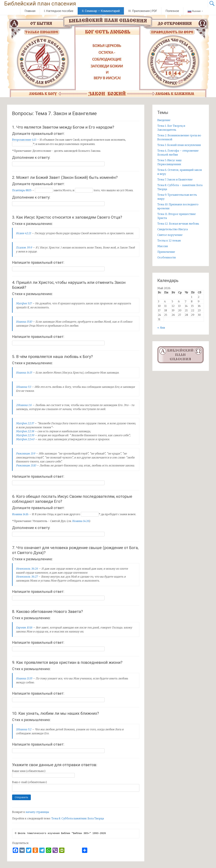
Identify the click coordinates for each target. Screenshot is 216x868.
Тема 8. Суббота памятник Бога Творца (78, 818)
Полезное (172, 11)
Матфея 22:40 (25, 439)
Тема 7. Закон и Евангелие (175, 179)
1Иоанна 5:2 (24, 729)
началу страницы (37, 812)
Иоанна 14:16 (20, 514)
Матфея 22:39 (25, 435)
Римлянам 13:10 (26, 465)
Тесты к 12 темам (169, 241)
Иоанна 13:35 (24, 678)
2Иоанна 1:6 (24, 405)
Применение (166, 252)
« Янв (161, 328)
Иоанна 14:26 (81, 521)
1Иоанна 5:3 (23, 387)
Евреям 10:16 (24, 627)
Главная (30, 11)
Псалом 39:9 (24, 247)
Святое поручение (170, 235)
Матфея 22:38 (25, 431)
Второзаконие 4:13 (24, 140)
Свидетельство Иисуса (173, 229)
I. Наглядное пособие (59, 11)
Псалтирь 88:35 (22, 190)
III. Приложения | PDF (143, 11)
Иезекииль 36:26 (27, 569)
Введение (164, 120)
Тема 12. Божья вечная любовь (178, 224)
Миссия (163, 246)
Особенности (167, 257)
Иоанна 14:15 (24, 373)
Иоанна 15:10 (24, 322)
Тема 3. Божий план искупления (179, 145)
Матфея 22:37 (25, 423)
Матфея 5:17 (24, 303)
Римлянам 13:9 (26, 453)
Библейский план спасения (40, 4)
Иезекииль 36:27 (27, 577)
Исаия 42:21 (23, 233)
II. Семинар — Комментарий (101, 11)
